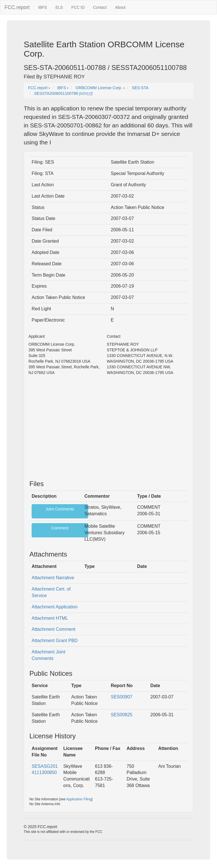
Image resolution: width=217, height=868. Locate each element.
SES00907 (122, 697)
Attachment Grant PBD (55, 641)
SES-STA (140, 88)
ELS (59, 7)
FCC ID (78, 7)
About (121, 7)
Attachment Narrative (53, 578)
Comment (60, 528)
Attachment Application (55, 607)
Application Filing (79, 799)
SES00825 (122, 715)
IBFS (43, 7)
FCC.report (17, 7)
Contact (100, 7)
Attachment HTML (50, 618)
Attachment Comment (54, 629)
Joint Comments (60, 509)
